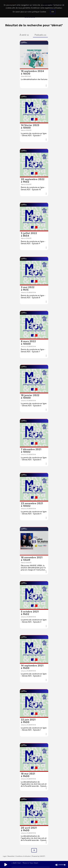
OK (53, 12)
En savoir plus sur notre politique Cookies (29, 12)
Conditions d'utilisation (23, 856)
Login (5, 856)
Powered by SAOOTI (39, 856)
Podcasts (40, 35)
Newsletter (11, 856)
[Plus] (34, 850)
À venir (24, 35)
